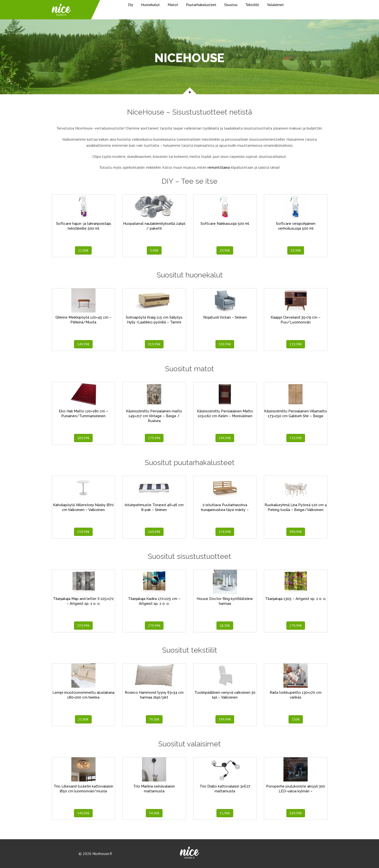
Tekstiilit (252, 5)
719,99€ (296, 438)
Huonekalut (150, 5)
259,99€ (83, 532)
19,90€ (225, 250)
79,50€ (154, 719)
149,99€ (83, 344)
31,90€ (225, 813)
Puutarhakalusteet (201, 5)
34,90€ (154, 813)
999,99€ (296, 532)
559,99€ (225, 344)
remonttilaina (219, 167)
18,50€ (225, 626)
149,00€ (83, 813)
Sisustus (231, 5)
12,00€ (83, 250)
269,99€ (154, 532)
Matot (173, 5)
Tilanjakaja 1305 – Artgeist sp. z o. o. (296, 599)
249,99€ (225, 438)
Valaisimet (275, 5)
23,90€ (83, 719)
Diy (130, 5)
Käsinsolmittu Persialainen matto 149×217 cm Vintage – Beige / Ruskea (154, 416)
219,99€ (296, 344)
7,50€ (296, 719)
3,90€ (154, 250)
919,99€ (154, 344)
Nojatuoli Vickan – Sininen (225, 317)
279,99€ (154, 438)
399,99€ (225, 719)
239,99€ (83, 626)
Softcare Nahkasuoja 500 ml (225, 224)
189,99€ (83, 438)
